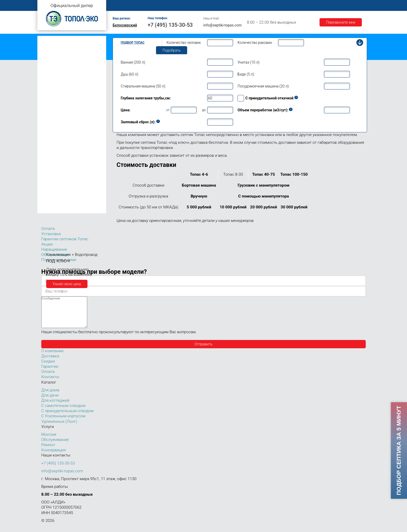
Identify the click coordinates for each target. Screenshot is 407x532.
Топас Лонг (49, 64)
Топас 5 (49, 87)
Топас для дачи (53, 71)
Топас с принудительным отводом (69, 48)
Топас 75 (50, 186)
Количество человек (184, 43)
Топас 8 (49, 110)
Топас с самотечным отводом (65, 40)
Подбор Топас (133, 43)
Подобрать (172, 50)
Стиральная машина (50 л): (143, 86)
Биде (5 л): (246, 74)
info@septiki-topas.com (222, 25)
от (168, 110)
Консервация (54, 456)
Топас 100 (51, 202)
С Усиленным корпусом (63, 422)
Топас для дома (53, 103)
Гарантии (302, 6)
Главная (122, 6)
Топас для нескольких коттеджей (68, 149)
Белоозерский (125, 25)
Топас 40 (50, 171)
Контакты (348, 6)
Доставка (277, 6)
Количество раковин (255, 43)
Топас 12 (50, 133)
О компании (148, 6)
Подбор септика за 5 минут (399, 451)
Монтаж (174, 6)
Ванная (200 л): (133, 62)
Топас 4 (49, 79)
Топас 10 (50, 125)
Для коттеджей (55, 407)
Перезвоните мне (341, 22)
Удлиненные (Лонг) (59, 428)
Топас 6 (49, 94)
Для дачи (50, 401)
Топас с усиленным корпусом (65, 56)
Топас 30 (50, 163)
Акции (324, 6)
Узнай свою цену (67, 284)
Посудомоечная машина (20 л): (263, 86)
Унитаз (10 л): (249, 62)
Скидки (48, 367)
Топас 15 (50, 140)
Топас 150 (51, 209)
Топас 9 (49, 118)
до (204, 110)
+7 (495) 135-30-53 (170, 25)
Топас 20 (50, 156)
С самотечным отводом (63, 412)
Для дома (50, 396)
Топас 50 (50, 178)
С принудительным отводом (67, 417)
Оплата (253, 6)
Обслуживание (203, 6)
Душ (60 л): (130, 74)
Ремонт (231, 6)
